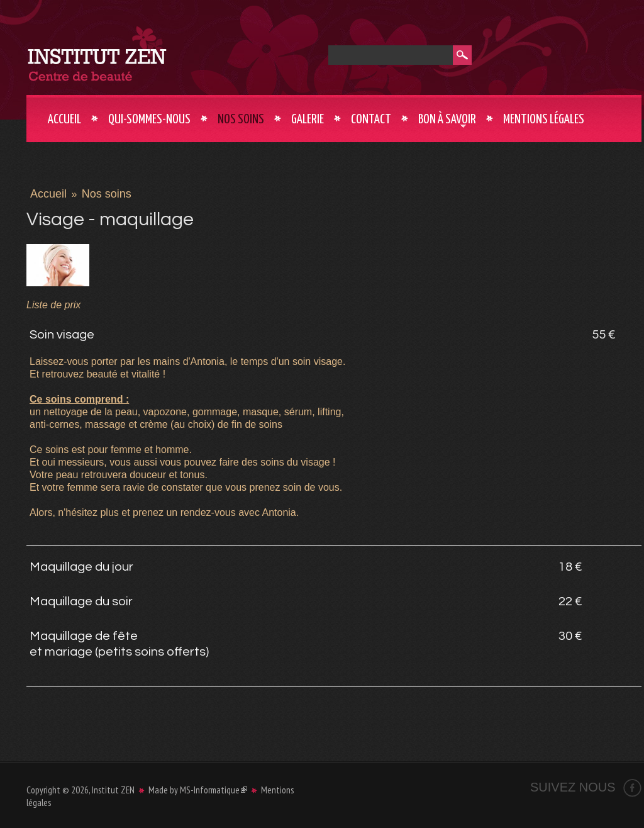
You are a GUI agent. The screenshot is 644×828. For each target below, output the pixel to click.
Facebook (632, 788)
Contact (371, 120)
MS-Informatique (214, 790)
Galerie (308, 120)
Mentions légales (544, 120)
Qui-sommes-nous (149, 120)
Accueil (64, 120)
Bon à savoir (447, 121)
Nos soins (241, 120)
